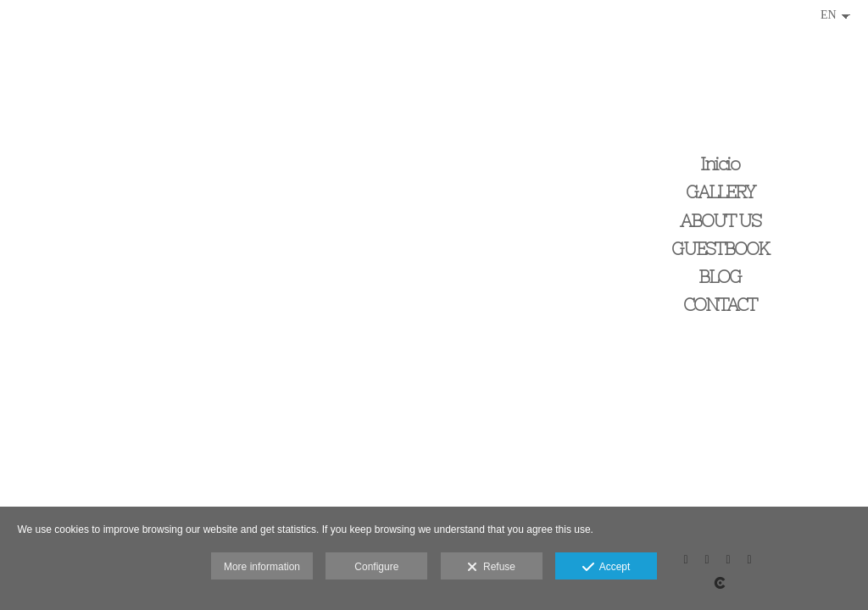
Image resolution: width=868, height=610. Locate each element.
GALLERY (720, 192)
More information (262, 567)
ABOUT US (720, 221)
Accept (606, 568)
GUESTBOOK (720, 249)
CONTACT (720, 305)
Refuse (491, 568)
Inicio (720, 164)
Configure (376, 567)
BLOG (720, 277)
